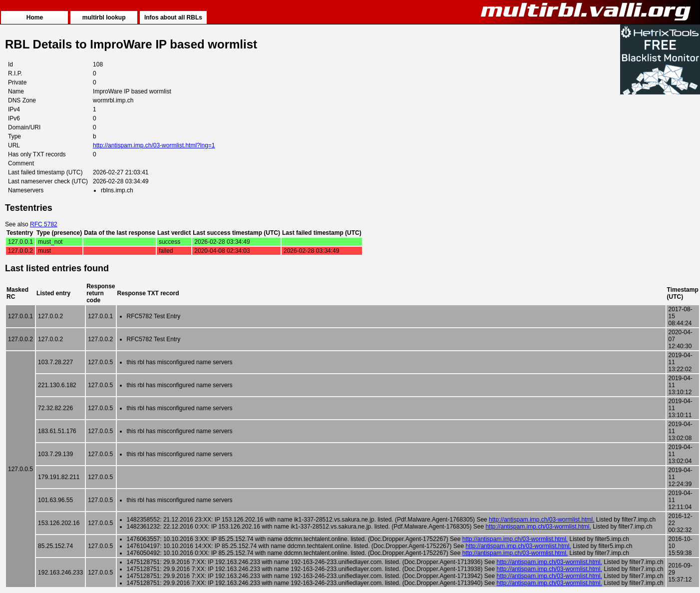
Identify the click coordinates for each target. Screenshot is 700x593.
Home (35, 17)
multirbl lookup (104, 17)
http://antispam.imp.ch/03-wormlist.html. (541, 520)
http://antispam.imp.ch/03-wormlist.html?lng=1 (154, 145)
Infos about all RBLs (173, 17)
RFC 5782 (44, 224)
